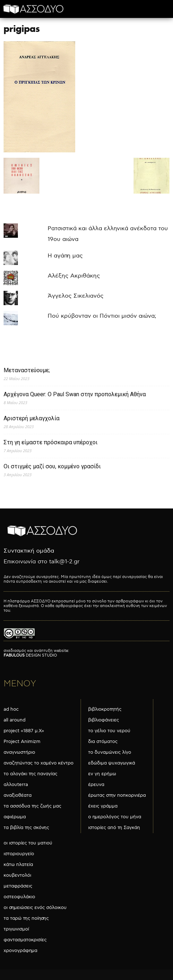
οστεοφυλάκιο (19, 897)
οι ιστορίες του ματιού (28, 843)
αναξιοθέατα (18, 795)
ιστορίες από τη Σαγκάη (114, 828)
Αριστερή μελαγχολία (32, 418)
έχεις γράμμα (103, 806)
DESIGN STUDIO (30, 655)
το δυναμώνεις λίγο (110, 752)
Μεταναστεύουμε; (27, 370)
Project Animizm (22, 742)
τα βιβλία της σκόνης (26, 828)
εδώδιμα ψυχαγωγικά (112, 763)
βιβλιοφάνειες (104, 720)
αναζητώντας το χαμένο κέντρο (39, 763)
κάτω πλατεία (18, 865)
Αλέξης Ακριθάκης (74, 276)
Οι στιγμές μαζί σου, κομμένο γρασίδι (52, 466)
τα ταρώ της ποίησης (26, 918)
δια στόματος (103, 742)
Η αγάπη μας (65, 256)
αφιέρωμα (15, 817)
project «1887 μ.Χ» (24, 731)
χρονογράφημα (20, 951)
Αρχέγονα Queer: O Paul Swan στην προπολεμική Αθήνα (75, 394)
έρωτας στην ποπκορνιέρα (117, 795)
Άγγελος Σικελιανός (76, 296)
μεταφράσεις (18, 886)
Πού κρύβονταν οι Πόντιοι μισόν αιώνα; (102, 316)
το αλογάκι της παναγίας (30, 774)
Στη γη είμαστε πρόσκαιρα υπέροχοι (51, 442)
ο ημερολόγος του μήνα (115, 817)
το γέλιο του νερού (109, 731)
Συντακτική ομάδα (29, 551)
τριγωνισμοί (16, 929)
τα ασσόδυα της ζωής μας (32, 806)
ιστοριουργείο (19, 854)
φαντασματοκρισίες (25, 940)
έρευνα (96, 785)
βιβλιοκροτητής (105, 709)
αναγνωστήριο (19, 752)
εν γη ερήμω (102, 774)
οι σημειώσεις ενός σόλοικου (35, 908)
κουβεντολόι (17, 875)
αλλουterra (16, 785)
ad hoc (11, 709)
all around (15, 720)
